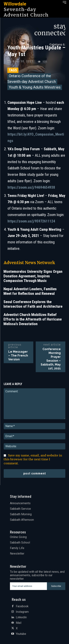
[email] (29, 586)
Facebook (22, 606)
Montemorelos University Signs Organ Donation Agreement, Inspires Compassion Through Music (33, 276)
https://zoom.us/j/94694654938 (31, 187)
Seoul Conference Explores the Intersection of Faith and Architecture (33, 304)
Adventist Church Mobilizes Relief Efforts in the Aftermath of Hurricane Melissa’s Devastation (33, 319)
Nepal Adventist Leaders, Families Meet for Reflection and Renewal (30, 291)
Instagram (22, 612)
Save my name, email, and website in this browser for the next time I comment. (33, 459)
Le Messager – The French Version (18, 356)
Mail (19, 623)
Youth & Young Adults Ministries (35, 87)
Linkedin (21, 617)
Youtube (21, 634)
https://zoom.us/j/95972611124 (31, 221)
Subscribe (56, 586)
